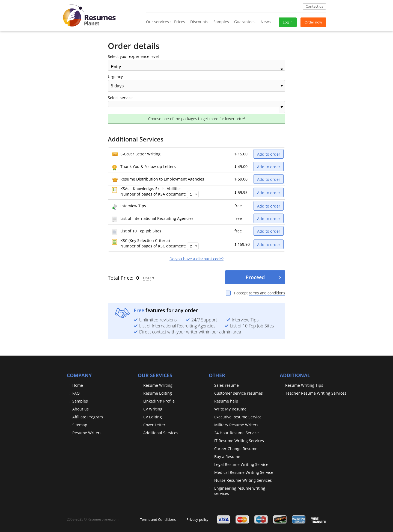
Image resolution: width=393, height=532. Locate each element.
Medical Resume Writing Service (244, 472)
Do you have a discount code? (196, 259)
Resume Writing (158, 385)
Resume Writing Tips (304, 385)
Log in (288, 22)
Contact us (314, 6)
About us (81, 409)
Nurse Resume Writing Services (243, 480)
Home (78, 385)
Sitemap (80, 425)
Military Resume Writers (236, 425)
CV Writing (153, 409)
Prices (180, 22)
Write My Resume (230, 409)
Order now (313, 22)
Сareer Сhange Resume (236, 449)
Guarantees (245, 22)
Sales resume (227, 385)
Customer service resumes (239, 393)
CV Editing (153, 417)
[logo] (89, 14)
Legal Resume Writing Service (241, 464)
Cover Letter (154, 425)
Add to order (269, 154)
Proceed (255, 277)
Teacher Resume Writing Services (316, 393)
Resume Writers (87, 433)
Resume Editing (158, 393)
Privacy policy (197, 519)
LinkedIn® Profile (159, 401)
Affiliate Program (88, 417)
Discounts (199, 22)
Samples (221, 22)
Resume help (226, 401)
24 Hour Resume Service (236, 433)
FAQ (76, 393)
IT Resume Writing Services (239, 441)
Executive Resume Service (238, 417)
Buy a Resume (227, 456)
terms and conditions (267, 293)
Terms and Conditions (158, 519)
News (266, 22)
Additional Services (161, 433)
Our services (157, 22)
